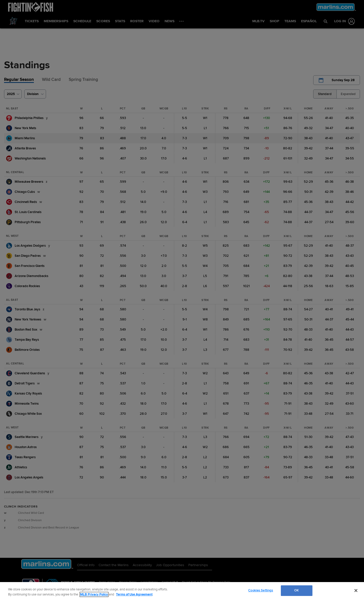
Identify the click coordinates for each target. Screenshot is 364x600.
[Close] (356, 590)
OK (297, 590)
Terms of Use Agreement (134, 594)
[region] (182, 591)
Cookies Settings (261, 590)
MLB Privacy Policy (94, 594)
